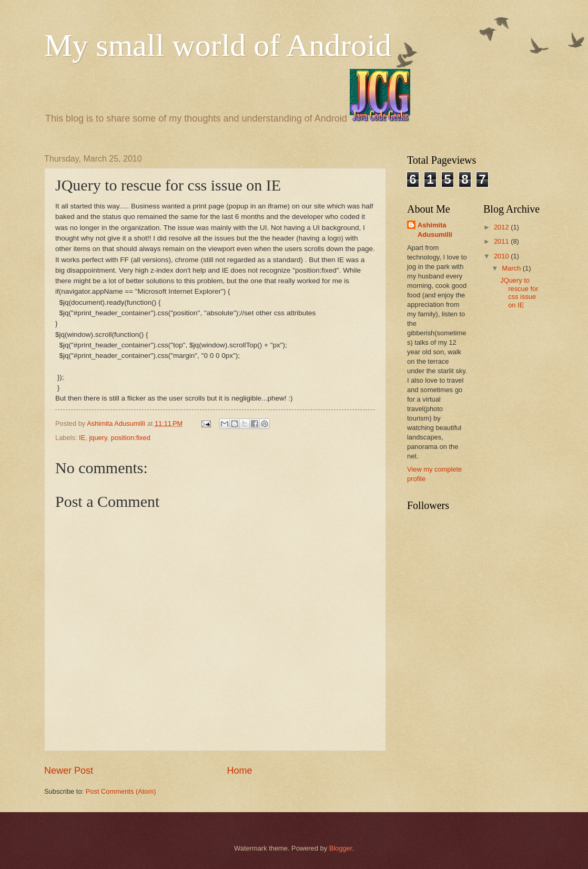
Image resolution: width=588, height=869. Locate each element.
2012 (502, 227)
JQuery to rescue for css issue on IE (519, 292)
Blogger (341, 848)
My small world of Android (218, 45)
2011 (502, 241)
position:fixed (131, 438)
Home (240, 771)
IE (82, 438)
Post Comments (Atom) (121, 791)
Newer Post (69, 771)
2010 (502, 256)
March (512, 268)
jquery (98, 438)
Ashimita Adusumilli (435, 230)
